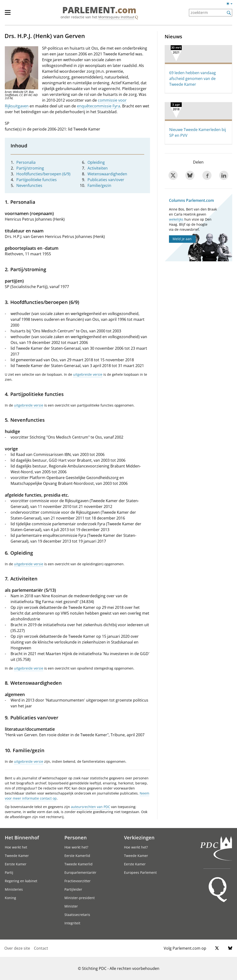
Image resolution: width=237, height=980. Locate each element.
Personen (76, 837)
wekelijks (176, 219)
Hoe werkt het (16, 847)
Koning (10, 898)
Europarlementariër (80, 872)
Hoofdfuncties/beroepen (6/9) (43, 174)
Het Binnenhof (22, 837)
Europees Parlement (140, 872)
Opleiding (96, 162)
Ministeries (14, 889)
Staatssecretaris (77, 915)
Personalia (26, 162)
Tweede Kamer (17, 856)
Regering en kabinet (21, 881)
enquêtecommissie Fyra (99, 106)
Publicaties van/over (106, 180)
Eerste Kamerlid (77, 856)
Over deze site (17, 948)
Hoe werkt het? (76, 847)
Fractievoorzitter (78, 881)
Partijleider (73, 889)
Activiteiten (98, 168)
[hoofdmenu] (10, 14)
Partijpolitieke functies (37, 180)
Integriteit (72, 923)
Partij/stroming (30, 168)
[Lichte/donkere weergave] (231, 5)
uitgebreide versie (88, 374)
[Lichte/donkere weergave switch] (231, 4)
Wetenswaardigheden (107, 174)
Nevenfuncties (29, 185)
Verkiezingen (139, 837)
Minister (71, 906)
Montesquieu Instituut (116, 17)
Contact (41, 948)
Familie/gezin (99, 185)
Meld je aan (182, 239)
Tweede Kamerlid (78, 864)
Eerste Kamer (16, 864)
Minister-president (80, 898)
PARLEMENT (99, 10)
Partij (9, 872)
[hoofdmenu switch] (8, 14)
